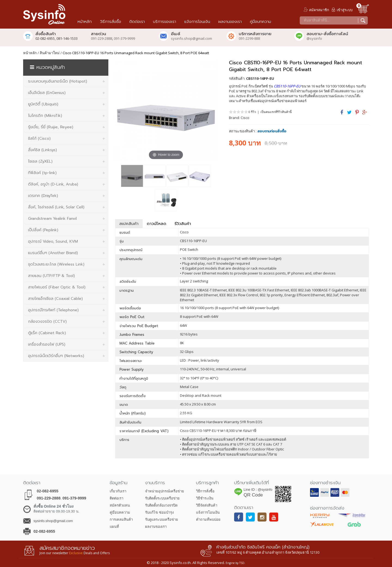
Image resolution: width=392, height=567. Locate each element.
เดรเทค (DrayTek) (43, 196)
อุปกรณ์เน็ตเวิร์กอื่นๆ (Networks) (56, 356)
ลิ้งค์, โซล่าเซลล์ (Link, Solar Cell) (56, 207)
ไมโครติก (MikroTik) (45, 116)
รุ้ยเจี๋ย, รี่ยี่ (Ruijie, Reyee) (51, 127)
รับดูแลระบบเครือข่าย (162, 519)
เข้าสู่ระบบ (345, 10)
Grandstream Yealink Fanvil (52, 219)
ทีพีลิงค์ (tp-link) (42, 173)
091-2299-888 (249, 38)
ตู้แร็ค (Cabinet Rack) (47, 333)
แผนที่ (114, 527)
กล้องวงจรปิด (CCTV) (47, 321)
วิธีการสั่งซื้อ (205, 491)
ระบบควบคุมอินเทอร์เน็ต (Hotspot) (58, 81)
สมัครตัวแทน (120, 505)
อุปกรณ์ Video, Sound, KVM (53, 241)
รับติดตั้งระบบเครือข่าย (162, 498)
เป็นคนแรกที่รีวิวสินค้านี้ (276, 112)
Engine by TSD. (235, 563)
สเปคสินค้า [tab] (129, 224)
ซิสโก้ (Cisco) (39, 138)
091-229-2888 (102, 38)
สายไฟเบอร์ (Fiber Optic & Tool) (57, 287)
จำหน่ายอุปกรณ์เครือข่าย (165, 491)
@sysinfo (314, 38)
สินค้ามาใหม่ (50, 53)
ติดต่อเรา (117, 498)
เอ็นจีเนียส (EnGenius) (47, 93)
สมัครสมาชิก (319, 10)
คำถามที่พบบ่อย (208, 519)
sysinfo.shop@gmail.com (192, 38)
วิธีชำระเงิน (205, 498)
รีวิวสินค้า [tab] (183, 224)
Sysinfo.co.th (180, 563)
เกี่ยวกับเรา (118, 491)
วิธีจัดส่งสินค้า (207, 505)
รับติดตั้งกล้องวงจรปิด (161, 505)
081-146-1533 (67, 38)
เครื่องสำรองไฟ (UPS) (47, 344)
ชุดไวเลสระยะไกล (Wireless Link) (56, 264)
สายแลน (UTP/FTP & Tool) (51, 276)
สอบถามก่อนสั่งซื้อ (272, 131)
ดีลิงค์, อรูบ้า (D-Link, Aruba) (53, 184)
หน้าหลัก (30, 53)
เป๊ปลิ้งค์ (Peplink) (43, 230)
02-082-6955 (48, 491)
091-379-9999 (124, 38)
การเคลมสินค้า (121, 519)
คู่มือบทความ (120, 512)
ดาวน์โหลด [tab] (157, 224)
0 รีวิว (252, 112)
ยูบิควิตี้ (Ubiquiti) (43, 104)
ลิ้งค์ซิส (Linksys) (42, 150)
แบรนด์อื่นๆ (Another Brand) (53, 253)
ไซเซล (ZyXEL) (40, 161)
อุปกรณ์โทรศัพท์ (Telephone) (53, 310)
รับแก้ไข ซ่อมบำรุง (159, 512)
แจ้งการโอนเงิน (208, 512)
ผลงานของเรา (156, 527)
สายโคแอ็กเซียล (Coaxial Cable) (55, 299)
